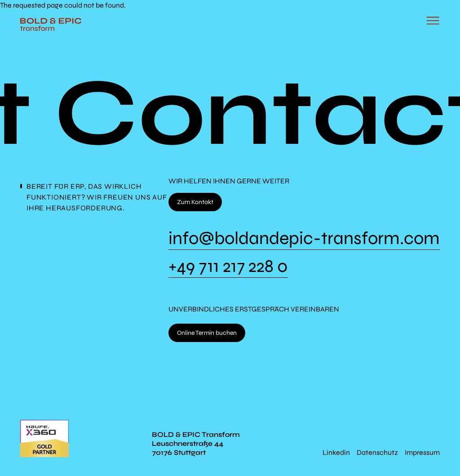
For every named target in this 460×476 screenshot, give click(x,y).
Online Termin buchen (207, 333)
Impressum (422, 452)
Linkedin (336, 452)
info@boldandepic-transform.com (304, 239)
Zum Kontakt (195, 202)
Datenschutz (377, 452)
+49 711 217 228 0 (228, 267)
